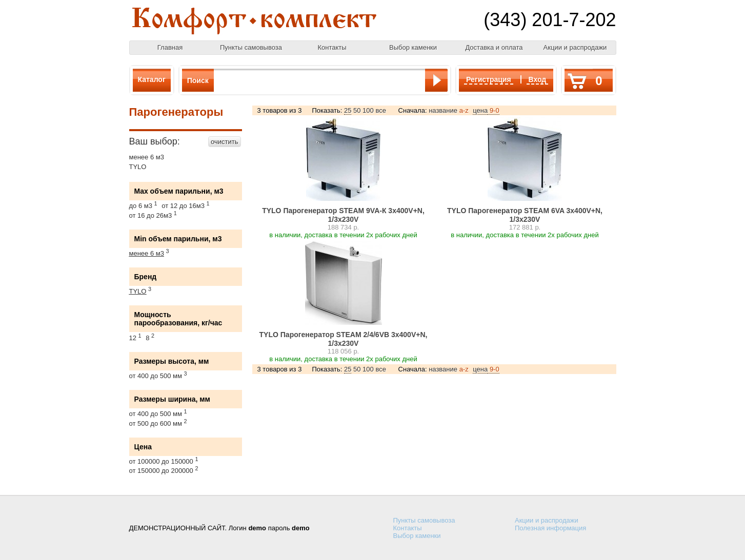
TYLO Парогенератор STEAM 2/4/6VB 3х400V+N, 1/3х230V (344, 339)
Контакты (332, 47)
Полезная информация (550, 528)
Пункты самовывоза (251, 47)
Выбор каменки (413, 47)
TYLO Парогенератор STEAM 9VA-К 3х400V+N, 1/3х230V (343, 215)
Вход (538, 79)
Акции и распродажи (575, 47)
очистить (224, 142)
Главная (170, 47)
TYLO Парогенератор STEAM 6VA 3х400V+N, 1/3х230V (525, 215)
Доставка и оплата (494, 47)
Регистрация (489, 79)
